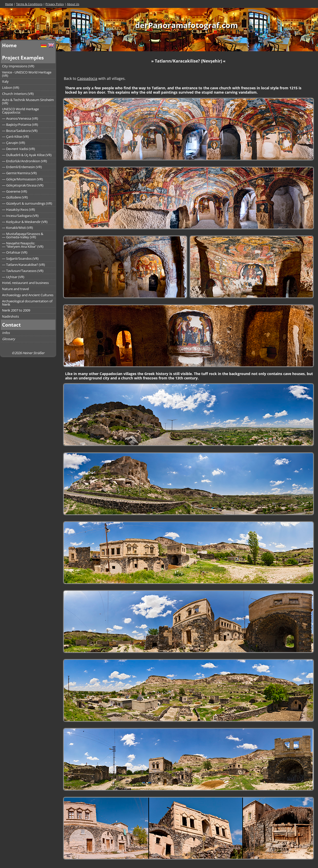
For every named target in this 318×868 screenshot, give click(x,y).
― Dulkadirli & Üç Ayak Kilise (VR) (27, 155)
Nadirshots (10, 316)
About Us (73, 4)
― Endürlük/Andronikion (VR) (25, 161)
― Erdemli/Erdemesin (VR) (22, 167)
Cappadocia (87, 78)
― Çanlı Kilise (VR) (15, 137)
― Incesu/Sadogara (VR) (20, 216)
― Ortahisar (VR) (15, 252)
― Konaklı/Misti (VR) (17, 228)
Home (9, 4)
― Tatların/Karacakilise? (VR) (23, 265)
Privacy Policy (55, 4)
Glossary (8, 339)
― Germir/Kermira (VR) (19, 173)
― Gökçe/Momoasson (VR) (22, 179)
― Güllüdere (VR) (15, 197)
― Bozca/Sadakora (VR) (20, 131)
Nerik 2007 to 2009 (16, 310)
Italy (5, 81)
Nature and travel (15, 289)
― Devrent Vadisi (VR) (19, 149)
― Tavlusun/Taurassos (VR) (23, 271)
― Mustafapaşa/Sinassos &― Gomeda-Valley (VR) (23, 235)
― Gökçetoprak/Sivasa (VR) (23, 185)
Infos (6, 333)
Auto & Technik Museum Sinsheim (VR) (28, 101)
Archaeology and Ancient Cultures (28, 295)
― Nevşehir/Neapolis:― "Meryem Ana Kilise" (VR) (23, 245)
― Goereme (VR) (15, 191)
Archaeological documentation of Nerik (27, 303)
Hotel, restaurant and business (25, 283)
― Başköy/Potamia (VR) (20, 125)
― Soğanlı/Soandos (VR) (20, 258)
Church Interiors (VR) (18, 94)
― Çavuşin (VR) (14, 143)
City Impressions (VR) (18, 66)
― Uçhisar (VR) (13, 277)
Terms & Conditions (29, 4)
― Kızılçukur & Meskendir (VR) (25, 222)
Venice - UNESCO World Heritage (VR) (27, 74)
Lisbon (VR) (11, 88)
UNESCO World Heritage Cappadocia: (20, 111)
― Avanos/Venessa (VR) (20, 118)
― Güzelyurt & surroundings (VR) (27, 203)
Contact (11, 325)
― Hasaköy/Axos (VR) (19, 209)
